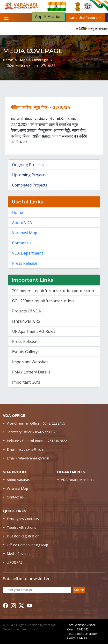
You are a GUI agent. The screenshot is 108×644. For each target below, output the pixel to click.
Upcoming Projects (29, 175)
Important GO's (26, 382)
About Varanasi (19, 480)
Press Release (25, 263)
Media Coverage (34, 60)
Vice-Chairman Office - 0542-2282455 (36, 423)
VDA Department (28, 253)
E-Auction (53, 16)
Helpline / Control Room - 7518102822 (37, 441)
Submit (79, 590)
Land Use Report (85, 18)
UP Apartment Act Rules (34, 331)
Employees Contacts (23, 519)
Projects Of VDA (26, 311)
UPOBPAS (15, 562)
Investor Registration (23, 536)
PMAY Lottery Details (31, 372)
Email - (25, 449)
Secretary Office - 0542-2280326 (32, 432)
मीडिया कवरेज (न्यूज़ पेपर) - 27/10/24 (30, 66)
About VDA (22, 223)
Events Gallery (25, 352)
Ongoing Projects (28, 165)
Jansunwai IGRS (26, 321)
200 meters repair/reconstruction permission (53, 291)
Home (8, 60)
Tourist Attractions (21, 527)
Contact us (22, 243)
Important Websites (30, 362)
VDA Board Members (78, 480)
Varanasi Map (25, 233)
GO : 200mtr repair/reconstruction (43, 301)
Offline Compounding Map (27, 545)
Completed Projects (30, 185)
